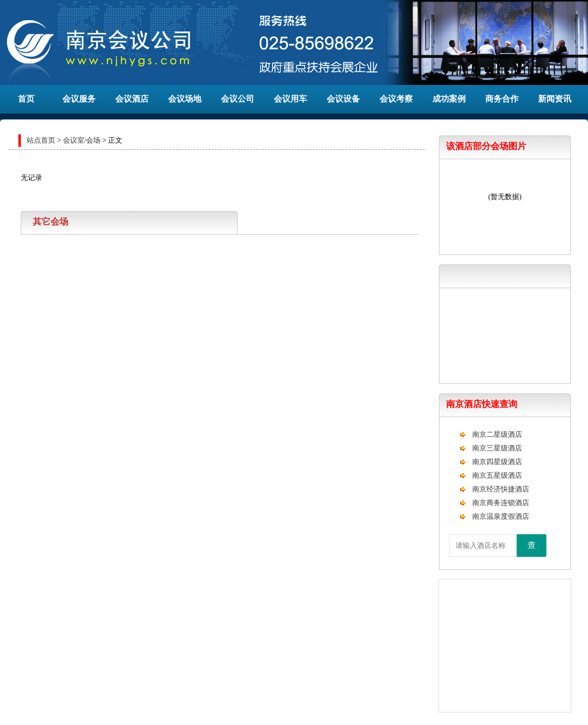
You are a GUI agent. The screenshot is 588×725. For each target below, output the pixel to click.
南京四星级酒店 (497, 462)
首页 (26, 99)
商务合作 (502, 99)
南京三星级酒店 (497, 448)
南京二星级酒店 (497, 434)
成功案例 (449, 99)
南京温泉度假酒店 (501, 516)
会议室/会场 (82, 140)
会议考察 (396, 99)
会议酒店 (132, 99)
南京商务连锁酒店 (501, 503)
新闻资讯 (555, 99)
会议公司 (238, 99)
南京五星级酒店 (497, 475)
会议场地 (185, 99)
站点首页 (41, 140)
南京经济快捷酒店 (501, 489)
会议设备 (343, 99)
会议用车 (290, 99)
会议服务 (79, 99)
